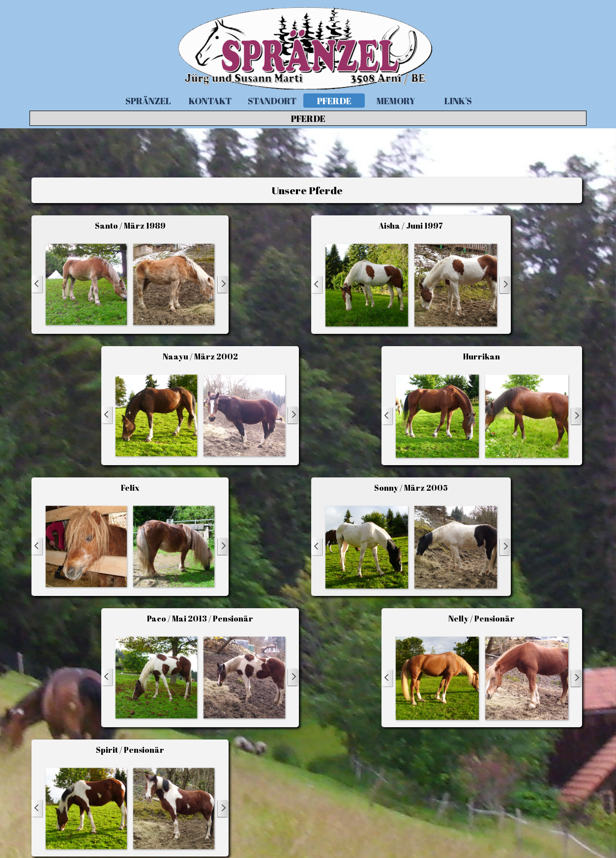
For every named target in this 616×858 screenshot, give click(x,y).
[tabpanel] (307, 190)
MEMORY (396, 101)
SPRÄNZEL (148, 101)
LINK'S (458, 101)
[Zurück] (37, 284)
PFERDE (334, 101)
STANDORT (272, 101)
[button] (86, 284)
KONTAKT (210, 101)
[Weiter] (223, 284)
